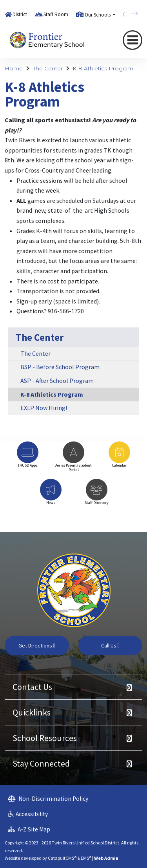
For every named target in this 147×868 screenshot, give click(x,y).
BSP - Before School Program (60, 367)
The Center (48, 68)
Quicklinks (32, 712)
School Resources (45, 738)
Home (14, 68)
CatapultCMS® (62, 858)
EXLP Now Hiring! (44, 408)
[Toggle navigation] (132, 40)
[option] (28, 458)
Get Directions (37, 645)
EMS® (86, 858)
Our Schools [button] (98, 15)
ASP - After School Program (57, 381)
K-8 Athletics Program (103, 68)
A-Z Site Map (29, 829)
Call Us (110, 645)
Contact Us (32, 687)
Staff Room (56, 14)
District (20, 14)
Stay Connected (41, 763)
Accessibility (28, 814)
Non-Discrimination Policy (48, 799)
